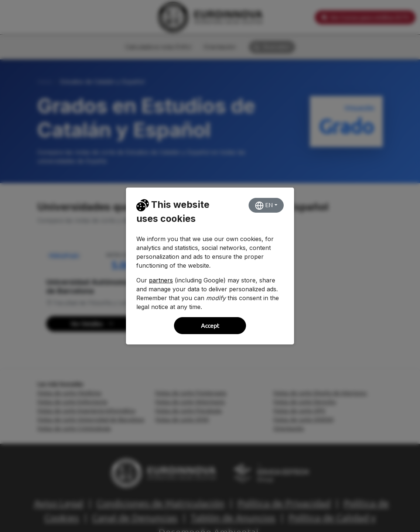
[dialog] (210, 266)
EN (264, 206)
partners (161, 280)
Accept (210, 326)
